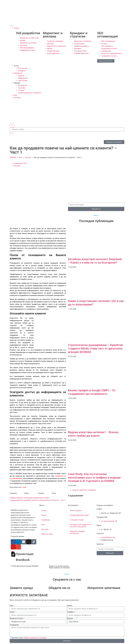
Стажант (21, 90)
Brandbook (23, 560)
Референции (23, 78)
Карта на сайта (47, 534)
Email (12, 612)
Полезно (28, 157)
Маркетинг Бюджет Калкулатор (78, 532)
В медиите (22, 71)
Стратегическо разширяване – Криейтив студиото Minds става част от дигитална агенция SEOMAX (95, 348)
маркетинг (83, 490)
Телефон (71, 612)
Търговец (22, 88)
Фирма (70, 606)
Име (12, 606)
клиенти (75, 490)
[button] (17, 493)
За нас (16, 66)
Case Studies (23, 80)
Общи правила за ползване (59, 568)
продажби (92, 490)
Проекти (21, 76)
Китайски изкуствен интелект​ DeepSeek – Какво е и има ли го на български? (95, 261)
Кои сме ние (23, 68)
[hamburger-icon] (11, 26)
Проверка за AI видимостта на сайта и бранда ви (81, 526)
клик (24, 487)
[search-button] (11, 133)
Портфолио (18, 73)
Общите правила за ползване (35, 638)
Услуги (16, 28)
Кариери (17, 83)
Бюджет (70, 618)
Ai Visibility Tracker (77, 520)
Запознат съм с (29, 638)
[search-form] (67, 129)
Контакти (17, 98)
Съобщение (14, 625)
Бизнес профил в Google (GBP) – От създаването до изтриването (92, 392)
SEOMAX (13, 157)
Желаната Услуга (17, 618)
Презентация (25, 554)
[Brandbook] (13, 560)
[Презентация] (13, 554)
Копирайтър (23, 85)
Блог (16, 95)
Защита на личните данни (59, 566)
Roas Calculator (76, 511)
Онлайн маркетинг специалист (30, 93)
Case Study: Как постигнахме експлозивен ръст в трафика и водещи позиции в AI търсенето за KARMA (94, 477)
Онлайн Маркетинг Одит (79, 515)
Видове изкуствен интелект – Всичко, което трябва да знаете (94, 434)
